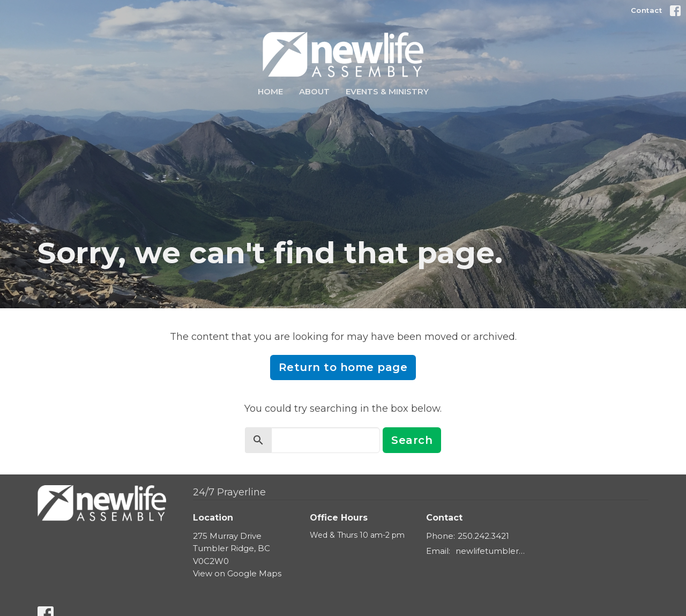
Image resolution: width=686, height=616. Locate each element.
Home (270, 91)
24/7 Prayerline (229, 492)
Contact (647, 10)
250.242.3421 (483, 536)
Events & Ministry (387, 91)
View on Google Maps (237, 573)
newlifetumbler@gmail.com (494, 551)
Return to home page (343, 367)
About (314, 91)
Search (412, 440)
